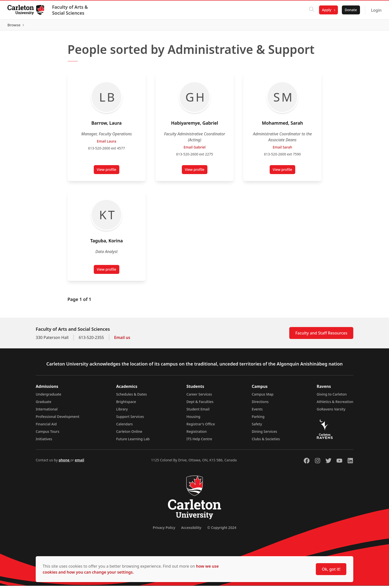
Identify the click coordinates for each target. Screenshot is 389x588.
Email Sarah (282, 149)
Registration (197, 434)
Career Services (199, 396)
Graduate (44, 404)
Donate (350, 10)
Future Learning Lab (133, 441)
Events (257, 411)
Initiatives (44, 441)
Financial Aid (46, 426)
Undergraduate (49, 396)
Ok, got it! (331, 569)
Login (376, 10)
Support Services (130, 419)
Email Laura (106, 143)
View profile (108, 173)
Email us (122, 340)
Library (122, 411)
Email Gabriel (195, 149)
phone (64, 462)
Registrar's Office (201, 426)
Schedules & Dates (131, 396)
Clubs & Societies (266, 441)
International (47, 411)
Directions (260, 404)
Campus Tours (48, 434)
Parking (258, 419)
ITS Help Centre (199, 441)
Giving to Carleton (332, 396)
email (79, 462)
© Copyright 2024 (222, 530)
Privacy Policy (164, 530)
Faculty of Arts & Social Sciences (70, 10)
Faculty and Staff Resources (321, 335)
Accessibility (191, 530)
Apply (326, 10)
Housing (194, 419)
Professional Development (58, 419)
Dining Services (264, 434)
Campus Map (263, 396)
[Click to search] (311, 10)
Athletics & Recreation (335, 404)
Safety (257, 426)
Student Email (198, 411)
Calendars (124, 426)
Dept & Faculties (200, 404)
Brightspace (126, 404)
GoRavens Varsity (331, 411)
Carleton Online (129, 434)
